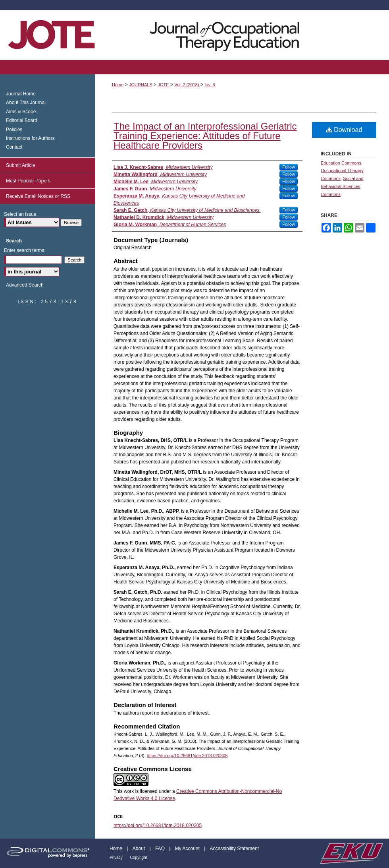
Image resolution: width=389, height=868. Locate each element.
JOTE (163, 85)
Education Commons (341, 163)
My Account (188, 849)
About (140, 849)
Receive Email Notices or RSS (38, 196)
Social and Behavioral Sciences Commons (342, 186)
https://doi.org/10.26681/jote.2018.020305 (187, 756)
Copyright (139, 857)
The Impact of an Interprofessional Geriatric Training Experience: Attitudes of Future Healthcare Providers (205, 136)
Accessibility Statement (234, 849)
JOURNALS (141, 85)
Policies (14, 130)
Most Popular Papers (28, 181)
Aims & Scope (21, 112)
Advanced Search (25, 285)
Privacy (117, 857)
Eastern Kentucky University (351, 853)
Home (118, 85)
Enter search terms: (25, 250)
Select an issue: (21, 214)
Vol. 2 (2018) (187, 85)
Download (344, 130)
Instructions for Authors (30, 138)
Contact (14, 147)
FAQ (161, 849)
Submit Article (20, 165)
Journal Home (21, 94)
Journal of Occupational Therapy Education (194, 35)
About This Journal (26, 103)
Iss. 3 (210, 85)
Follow (289, 167)
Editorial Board (22, 120)
